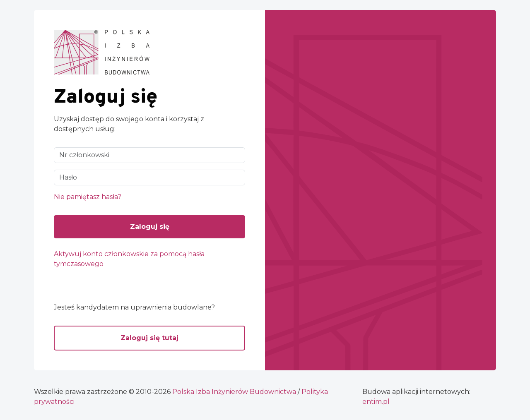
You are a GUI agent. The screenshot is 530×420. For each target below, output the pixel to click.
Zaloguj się (150, 227)
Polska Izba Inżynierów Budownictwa (234, 392)
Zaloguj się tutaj (149, 338)
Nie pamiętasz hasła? (88, 197)
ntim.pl (376, 402)
